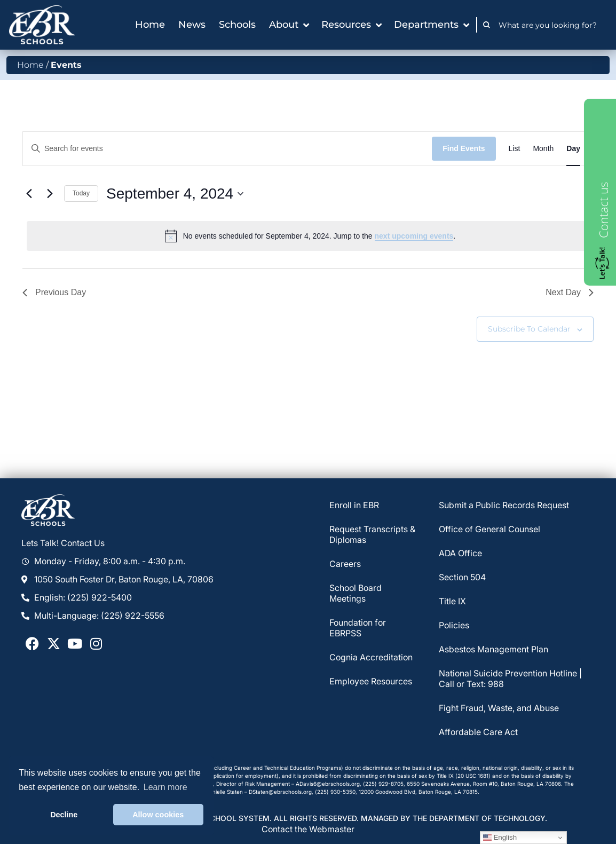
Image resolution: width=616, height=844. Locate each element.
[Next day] (50, 194)
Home (30, 65)
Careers (345, 564)
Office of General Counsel (489, 529)
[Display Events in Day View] (573, 149)
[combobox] (551, 25)
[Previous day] (29, 194)
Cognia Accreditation (371, 657)
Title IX (452, 601)
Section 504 (462, 577)
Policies (454, 625)
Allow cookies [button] (158, 815)
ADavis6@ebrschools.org (328, 784)
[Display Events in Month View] (543, 149)
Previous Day (54, 292)
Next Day (570, 292)
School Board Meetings (356, 593)
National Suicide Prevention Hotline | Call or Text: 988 (510, 679)
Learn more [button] (165, 787)
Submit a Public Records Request (504, 505)
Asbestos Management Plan (493, 649)
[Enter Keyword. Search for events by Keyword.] (227, 149)
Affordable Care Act (478, 732)
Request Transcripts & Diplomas (372, 534)
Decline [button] (64, 815)
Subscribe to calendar (529, 329)
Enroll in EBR (354, 505)
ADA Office (460, 553)
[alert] (310, 236)
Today (81, 193)
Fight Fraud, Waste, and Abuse (499, 708)
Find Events (464, 148)
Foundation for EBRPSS (358, 628)
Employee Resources (371, 681)
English (500, 838)
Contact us (603, 210)
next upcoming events (414, 236)
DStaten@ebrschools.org (280, 792)
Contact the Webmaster (308, 829)
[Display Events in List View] (515, 149)
